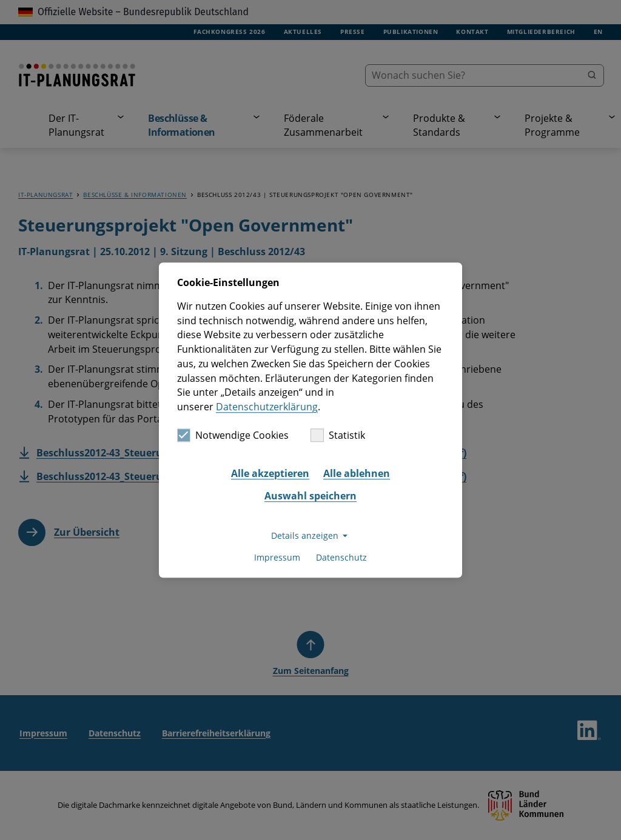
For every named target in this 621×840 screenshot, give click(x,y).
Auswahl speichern (310, 496)
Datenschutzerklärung (267, 407)
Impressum (277, 558)
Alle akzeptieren (270, 473)
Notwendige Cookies (233, 435)
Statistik (338, 435)
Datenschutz (341, 558)
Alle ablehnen (357, 473)
